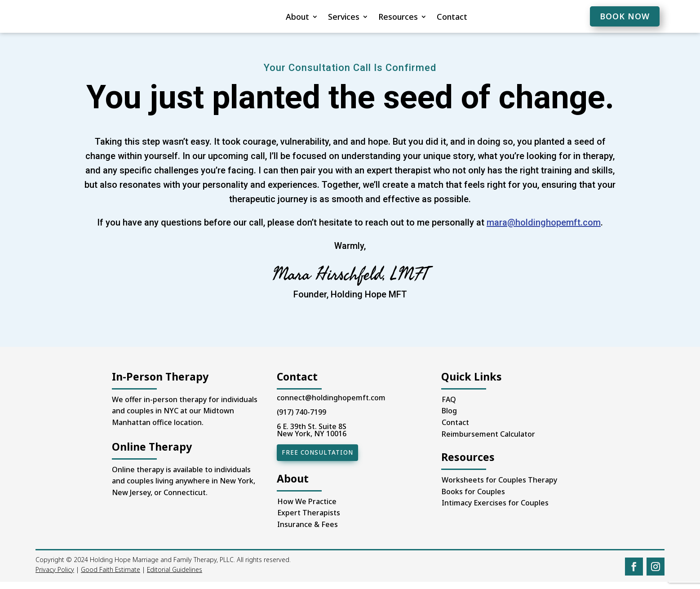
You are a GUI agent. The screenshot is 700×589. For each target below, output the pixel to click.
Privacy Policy (55, 577)
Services (317, 18)
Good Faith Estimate (111, 577)
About (271, 18)
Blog (449, 419)
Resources (372, 18)
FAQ (449, 407)
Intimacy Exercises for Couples (495, 511)
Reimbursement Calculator (488, 442)
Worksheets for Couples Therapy (499, 488)
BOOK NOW (625, 16)
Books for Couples (473, 500)
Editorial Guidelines (175, 577)
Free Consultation (316, 461)
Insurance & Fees (308, 532)
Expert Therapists (309, 520)
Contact (425, 18)
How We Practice (307, 509)
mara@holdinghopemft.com (544, 230)
